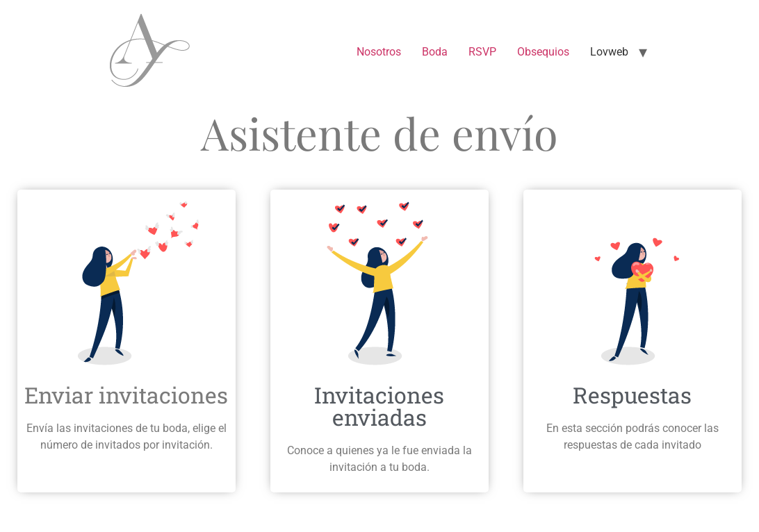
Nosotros (379, 52)
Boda (435, 52)
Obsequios (543, 52)
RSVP (482, 52)
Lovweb (609, 52)
